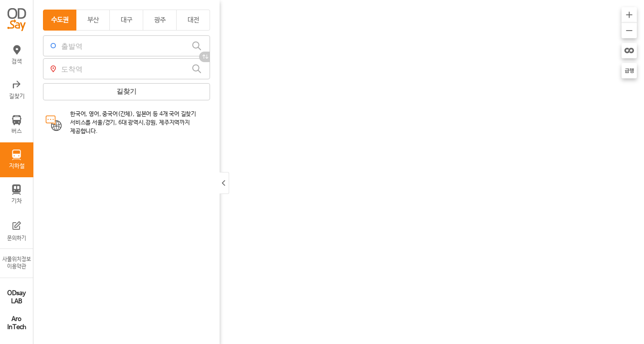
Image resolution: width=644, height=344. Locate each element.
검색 (17, 55)
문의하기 (17, 231)
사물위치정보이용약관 (17, 263)
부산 (93, 20)
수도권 (60, 20)
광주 (160, 20)
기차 (17, 194)
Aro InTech (17, 323)
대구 (127, 20)
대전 (193, 20)
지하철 (17, 160)
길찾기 (17, 90)
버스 (17, 125)
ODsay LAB (16, 298)
